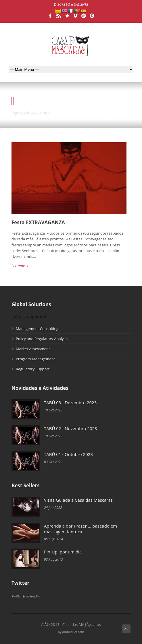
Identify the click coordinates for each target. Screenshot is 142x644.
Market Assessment (33, 349)
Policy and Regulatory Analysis (42, 339)
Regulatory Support (33, 369)
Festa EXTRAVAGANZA (38, 222)
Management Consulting (37, 329)
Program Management (35, 359)
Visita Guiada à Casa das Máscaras (78, 500)
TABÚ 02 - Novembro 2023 (71, 428)
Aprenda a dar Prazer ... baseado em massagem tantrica (80, 529)
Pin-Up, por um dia (63, 552)
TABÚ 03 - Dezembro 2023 (70, 402)
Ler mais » (20, 266)
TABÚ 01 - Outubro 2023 (68, 454)
